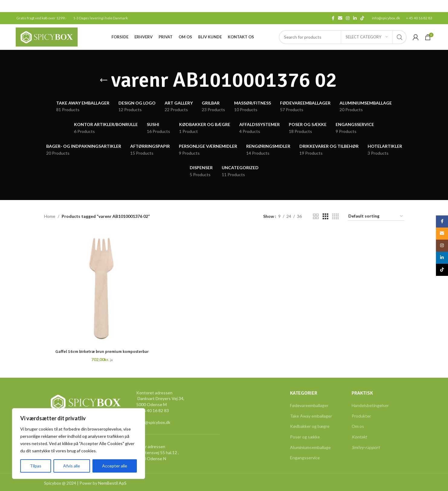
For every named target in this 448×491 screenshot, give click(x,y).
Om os (358, 426)
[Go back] (104, 80)
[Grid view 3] (326, 216)
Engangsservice (305, 458)
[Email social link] (340, 18)
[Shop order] (376, 216)
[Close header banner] (440, 6)
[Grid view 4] (335, 216)
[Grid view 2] (316, 216)
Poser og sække (305, 437)
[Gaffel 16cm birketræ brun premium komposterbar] (102, 288)
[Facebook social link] (333, 18)
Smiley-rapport (366, 447)
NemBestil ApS (112, 483)
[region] (79, 444)
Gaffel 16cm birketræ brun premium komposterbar (102, 352)
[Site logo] (47, 36)
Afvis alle (72, 466)
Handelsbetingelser (370, 405)
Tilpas (36, 466)
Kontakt (359, 437)
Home (50, 216)
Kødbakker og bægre (310, 426)
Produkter (361, 416)
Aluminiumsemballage (310, 447)
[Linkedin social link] (355, 18)
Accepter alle (115, 466)
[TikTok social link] (362, 18)
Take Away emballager (311, 416)
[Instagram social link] (348, 18)
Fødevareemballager (309, 405)
